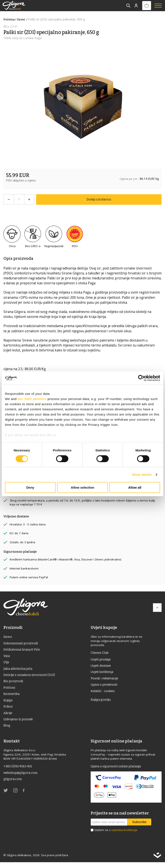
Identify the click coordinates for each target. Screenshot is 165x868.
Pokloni (9, 691)
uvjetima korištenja (124, 836)
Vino (7, 657)
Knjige (8, 704)
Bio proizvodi (14, 684)
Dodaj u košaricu (99, 199)
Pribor (8, 711)
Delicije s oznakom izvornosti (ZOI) (31, 677)
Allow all (135, 487)
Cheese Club (101, 653)
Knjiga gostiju (101, 702)
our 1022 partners (32, 399)
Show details (142, 475)
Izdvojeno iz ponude (19, 724)
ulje (7, 664)
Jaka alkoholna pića (19, 670)
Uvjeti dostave (102, 666)
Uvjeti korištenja (103, 673)
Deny (30, 487)
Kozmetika (12, 697)
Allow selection (82, 487)
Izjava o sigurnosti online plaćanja (117, 772)
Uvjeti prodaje (102, 659)
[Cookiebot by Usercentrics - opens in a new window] (141, 378)
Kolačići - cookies (104, 693)
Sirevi (23, 19)
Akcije (8, 717)
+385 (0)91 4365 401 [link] (19, 772)
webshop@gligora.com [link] (21, 779)
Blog (7, 731)
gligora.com (13, 785)
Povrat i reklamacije (106, 680)
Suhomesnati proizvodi (22, 643)
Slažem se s (116, 836)
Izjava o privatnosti (105, 686)
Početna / (10, 19)
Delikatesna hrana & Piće (23, 650)
